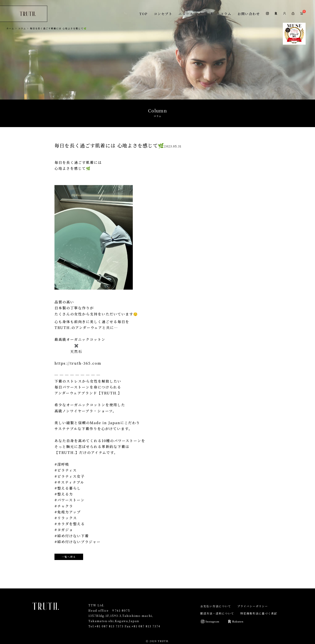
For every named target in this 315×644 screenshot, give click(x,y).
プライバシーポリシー (253, 606)
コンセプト (163, 14)
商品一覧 (207, 14)
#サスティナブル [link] (69, 482)
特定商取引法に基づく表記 (259, 613)
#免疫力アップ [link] (68, 512)
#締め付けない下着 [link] (72, 536)
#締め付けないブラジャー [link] (78, 542)
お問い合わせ (249, 14)
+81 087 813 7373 (109, 626)
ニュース (186, 14)
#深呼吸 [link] (62, 464)
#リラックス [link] (66, 518)
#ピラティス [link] (66, 470)
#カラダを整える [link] (70, 524)
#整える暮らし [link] (68, 488)
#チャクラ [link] (64, 506)
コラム (226, 14)
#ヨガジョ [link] (64, 530)
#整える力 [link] (64, 494)
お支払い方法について (216, 606)
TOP (143, 14)
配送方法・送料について (217, 613)
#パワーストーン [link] (70, 500)
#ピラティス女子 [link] (70, 476)
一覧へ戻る (69, 557)
